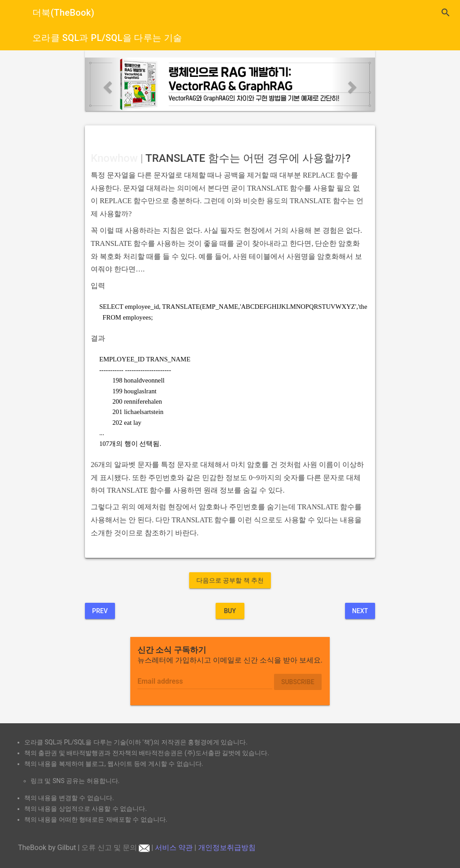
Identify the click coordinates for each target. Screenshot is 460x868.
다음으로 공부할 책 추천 (230, 580)
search (446, 13)
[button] (107, 85)
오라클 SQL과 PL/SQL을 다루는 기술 (107, 38)
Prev (100, 611)
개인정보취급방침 (227, 848)
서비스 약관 (174, 848)
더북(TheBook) (63, 13)
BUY (230, 611)
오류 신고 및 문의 (115, 848)
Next (360, 611)
